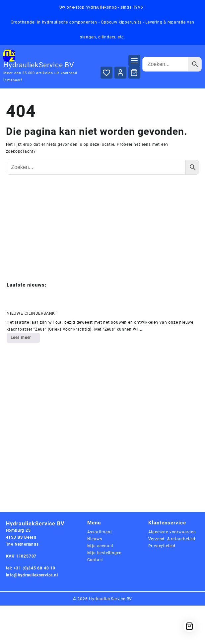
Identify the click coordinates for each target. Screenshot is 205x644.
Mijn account (101, 546)
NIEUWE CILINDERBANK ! (32, 313)
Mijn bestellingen (105, 553)
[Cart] (134, 73)
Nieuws (95, 539)
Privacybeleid (162, 546)
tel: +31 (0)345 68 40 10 (31, 568)
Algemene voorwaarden (172, 532)
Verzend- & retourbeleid (172, 539)
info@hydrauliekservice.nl (32, 575)
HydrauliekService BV (39, 65)
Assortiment (100, 532)
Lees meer (25, 339)
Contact (95, 560)
